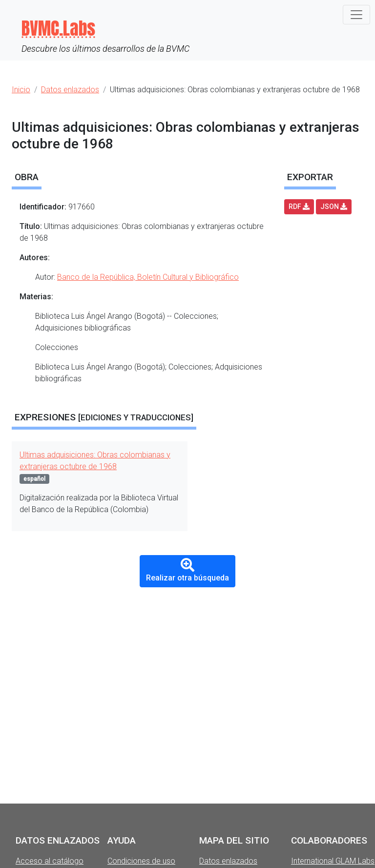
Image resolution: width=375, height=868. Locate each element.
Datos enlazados (228, 861)
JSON (334, 207)
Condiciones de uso (141, 861)
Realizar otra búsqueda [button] (187, 570)
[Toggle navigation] (356, 15)
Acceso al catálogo (50, 861)
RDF (299, 207)
